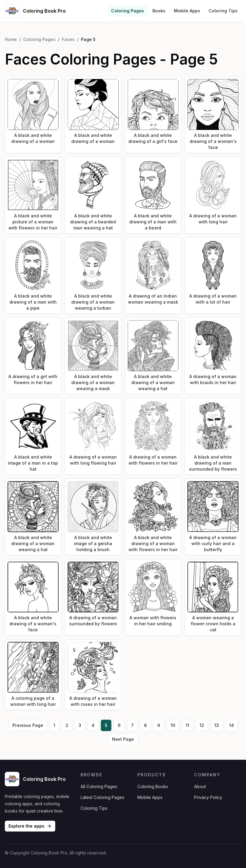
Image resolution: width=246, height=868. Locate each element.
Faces (68, 39)
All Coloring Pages (99, 786)
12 (202, 725)
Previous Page (28, 725)
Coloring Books (153, 786)
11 (187, 725)
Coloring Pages (128, 11)
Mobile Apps (187, 11)
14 (232, 725)
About (200, 786)
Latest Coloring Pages (102, 797)
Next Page (123, 739)
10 (173, 725)
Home (11, 39)
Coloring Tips (223, 11)
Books (159, 11)
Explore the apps (30, 826)
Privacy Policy (208, 797)
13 (217, 725)
